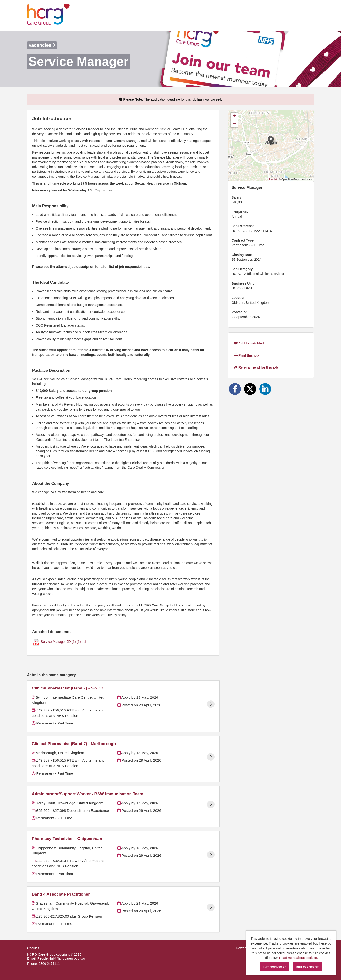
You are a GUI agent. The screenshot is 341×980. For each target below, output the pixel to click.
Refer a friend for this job (256, 367)
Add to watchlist (249, 343)
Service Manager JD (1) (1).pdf (63, 642)
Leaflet (273, 179)
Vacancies (42, 45)
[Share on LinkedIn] (265, 389)
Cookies (33, 948)
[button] (271, 141)
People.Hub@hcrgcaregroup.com (62, 958)
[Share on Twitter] (250, 389)
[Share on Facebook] (235, 389)
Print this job (246, 355)
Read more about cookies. (298, 958)
